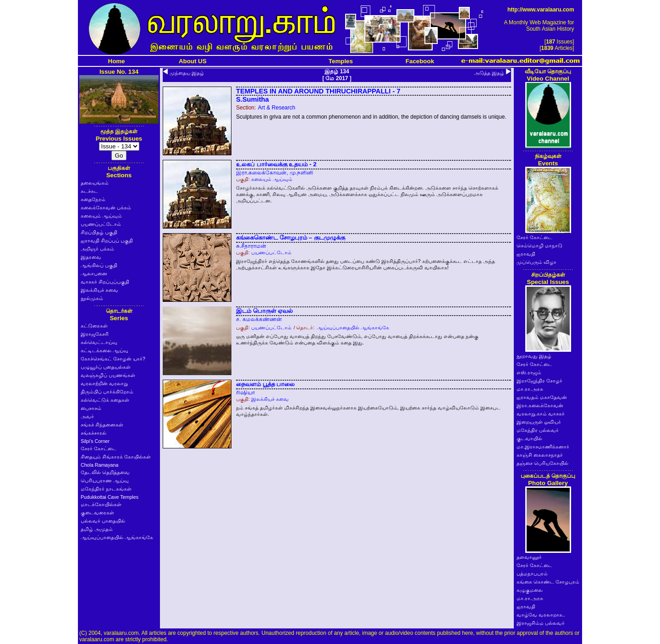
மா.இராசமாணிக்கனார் (543, 447)
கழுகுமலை (530, 590)
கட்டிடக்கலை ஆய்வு (104, 350)
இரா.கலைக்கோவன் (540, 405)
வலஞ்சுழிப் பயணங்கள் (108, 375)
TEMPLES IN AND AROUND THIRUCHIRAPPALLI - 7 (318, 91)
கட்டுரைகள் (94, 326)
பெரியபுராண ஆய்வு (105, 480)
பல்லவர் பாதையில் (103, 521)
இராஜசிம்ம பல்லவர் (541, 623)
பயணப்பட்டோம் (101, 224)
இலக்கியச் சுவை (99, 290)
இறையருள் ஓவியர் (539, 422)
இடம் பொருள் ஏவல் (264, 311)
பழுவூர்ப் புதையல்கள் (106, 367)
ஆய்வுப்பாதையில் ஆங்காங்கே (117, 537)
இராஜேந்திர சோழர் (539, 381)
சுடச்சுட (89, 191)
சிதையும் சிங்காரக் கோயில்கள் (116, 457)
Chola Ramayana (99, 465)
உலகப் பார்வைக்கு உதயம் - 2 (276, 164)
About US (193, 61)
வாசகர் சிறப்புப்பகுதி (105, 282)
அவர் (87, 416)
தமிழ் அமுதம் (97, 529)
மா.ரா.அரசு (530, 389)
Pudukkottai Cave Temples (110, 497)
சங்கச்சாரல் (93, 433)
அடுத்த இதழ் (489, 73)
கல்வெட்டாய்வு (99, 342)
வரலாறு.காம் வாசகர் (541, 414)
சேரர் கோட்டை (99, 448)
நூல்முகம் (92, 298)
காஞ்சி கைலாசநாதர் (540, 455)
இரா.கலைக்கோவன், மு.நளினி (275, 173)
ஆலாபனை (94, 273)
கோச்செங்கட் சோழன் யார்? (113, 359)
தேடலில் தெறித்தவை (105, 472)
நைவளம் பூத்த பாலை (265, 384)
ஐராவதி (526, 254)
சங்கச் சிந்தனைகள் (102, 425)
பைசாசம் (91, 408)
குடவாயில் (529, 438)
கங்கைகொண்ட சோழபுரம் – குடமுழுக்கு (291, 237)
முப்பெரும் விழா (536, 262)
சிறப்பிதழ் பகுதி (99, 232)
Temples (341, 61)
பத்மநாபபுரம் (532, 573)
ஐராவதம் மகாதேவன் (542, 397)
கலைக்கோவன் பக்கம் (106, 207)
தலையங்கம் (95, 183)
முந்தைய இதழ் (187, 73)
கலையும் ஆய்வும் (101, 216)
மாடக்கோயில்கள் (101, 504)
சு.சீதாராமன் (251, 246)
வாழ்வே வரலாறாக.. (541, 615)
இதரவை (91, 257)
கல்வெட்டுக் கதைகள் (105, 400)
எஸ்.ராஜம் (529, 372)
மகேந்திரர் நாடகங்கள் (106, 489)
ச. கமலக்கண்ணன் (259, 319)
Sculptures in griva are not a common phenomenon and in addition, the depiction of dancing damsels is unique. (371, 117)
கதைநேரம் (93, 199)
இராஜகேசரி (95, 334)
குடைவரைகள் (97, 513)
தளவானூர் (529, 557)
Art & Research (277, 108)
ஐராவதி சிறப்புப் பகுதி (107, 240)
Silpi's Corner (95, 441)
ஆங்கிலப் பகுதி (99, 265)
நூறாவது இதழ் (534, 356)
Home (117, 61)
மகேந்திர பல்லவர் (538, 430)
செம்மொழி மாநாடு (539, 246)
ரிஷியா (245, 393)
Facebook (420, 61)
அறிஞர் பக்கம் (97, 249)
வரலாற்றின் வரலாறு (104, 383)
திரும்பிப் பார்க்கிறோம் (107, 392)
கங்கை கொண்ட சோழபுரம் (548, 582)
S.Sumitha (253, 99)
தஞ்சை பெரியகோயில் (542, 463)
